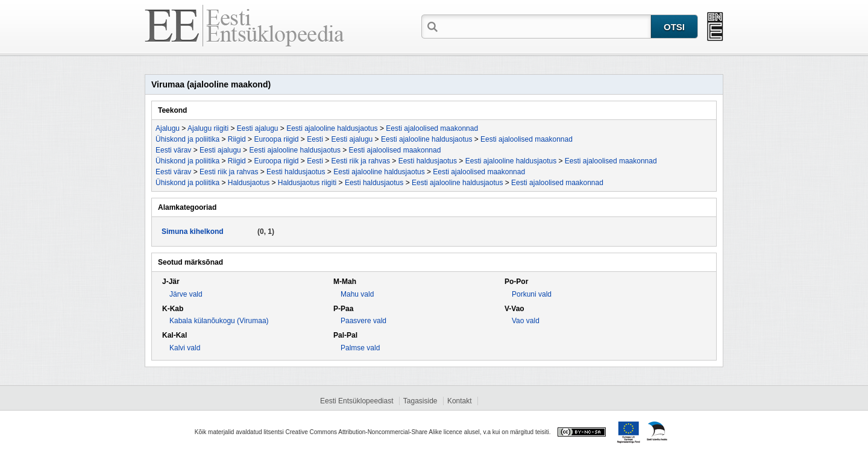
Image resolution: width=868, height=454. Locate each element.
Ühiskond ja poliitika (187, 139)
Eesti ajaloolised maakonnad (432, 128)
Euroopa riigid (276, 139)
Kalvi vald (185, 348)
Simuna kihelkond (193, 232)
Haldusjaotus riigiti (307, 183)
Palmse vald (360, 348)
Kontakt (460, 401)
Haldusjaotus (249, 183)
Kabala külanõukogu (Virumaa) (219, 321)
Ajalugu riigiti (208, 128)
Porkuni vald (532, 294)
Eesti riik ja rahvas (361, 161)
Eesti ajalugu (258, 128)
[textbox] (546, 26)
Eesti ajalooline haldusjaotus (332, 128)
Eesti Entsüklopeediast (357, 401)
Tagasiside (420, 401)
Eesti (315, 139)
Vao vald (526, 321)
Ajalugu (168, 128)
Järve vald (186, 294)
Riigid (237, 139)
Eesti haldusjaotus (428, 161)
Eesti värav (173, 150)
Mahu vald (357, 294)
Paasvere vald (363, 321)
